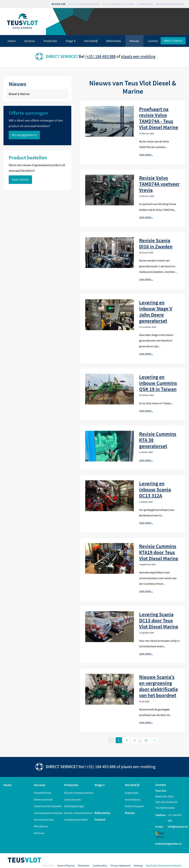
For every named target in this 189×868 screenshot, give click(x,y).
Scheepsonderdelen (76, 820)
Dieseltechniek (43, 793)
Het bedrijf (91, 41)
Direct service (173, 41)
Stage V (71, 41)
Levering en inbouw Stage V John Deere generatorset (156, 312)
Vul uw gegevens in (24, 135)
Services (30, 41)
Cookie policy (100, 865)
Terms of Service (66, 865)
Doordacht (164, 865)
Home (12, 41)
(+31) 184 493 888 (100, 56)
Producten (50, 41)
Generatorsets (73, 799)
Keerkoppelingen (74, 806)
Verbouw (39, 833)
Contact (153, 41)
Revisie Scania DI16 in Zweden (156, 243)
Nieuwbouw (41, 826)
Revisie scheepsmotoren (78, 813)
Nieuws (134, 41)
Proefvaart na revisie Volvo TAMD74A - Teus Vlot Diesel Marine (159, 118)
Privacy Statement (120, 865)
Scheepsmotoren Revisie (48, 813)
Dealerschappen (134, 806)
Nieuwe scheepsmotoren (79, 793)
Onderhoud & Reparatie (48, 806)
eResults (177, 865)
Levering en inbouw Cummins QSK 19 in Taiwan (158, 383)
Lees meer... (146, 154)
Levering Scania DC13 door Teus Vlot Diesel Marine (159, 620)
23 (146, 740)
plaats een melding (138, 56)
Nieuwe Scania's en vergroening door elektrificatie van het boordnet (159, 686)
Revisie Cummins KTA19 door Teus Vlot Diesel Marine (159, 552)
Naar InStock (20, 180)
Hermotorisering (44, 820)
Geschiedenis (133, 799)
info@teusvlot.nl (178, 827)
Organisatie (132, 793)
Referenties (114, 41)
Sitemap (138, 865)
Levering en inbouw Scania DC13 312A (155, 489)
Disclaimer (84, 865)
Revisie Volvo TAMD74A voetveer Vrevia (159, 184)
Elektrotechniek (43, 799)
